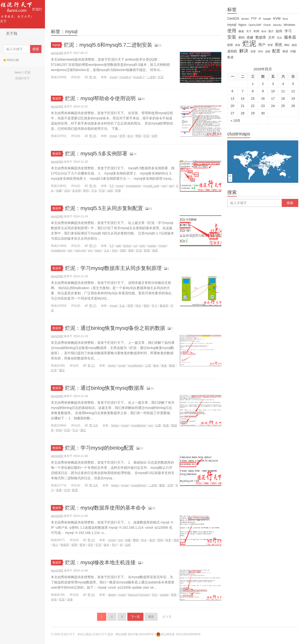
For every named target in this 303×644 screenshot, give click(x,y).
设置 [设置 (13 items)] (253, 51)
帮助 (138, 136)
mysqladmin (133, 186)
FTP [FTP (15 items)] (254, 19)
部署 (118, 191)
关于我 (12, 34)
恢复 (164, 366)
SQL (155, 595)
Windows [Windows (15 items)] (289, 25)
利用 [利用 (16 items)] (256, 31)
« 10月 (235, 121)
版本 (107, 545)
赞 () (91, 77)
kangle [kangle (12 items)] (267, 19)
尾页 (151, 617)
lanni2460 (57, 53)
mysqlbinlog (135, 366)
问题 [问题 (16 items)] (293, 51)
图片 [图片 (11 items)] (271, 31)
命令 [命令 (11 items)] (264, 31)
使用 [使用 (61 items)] (232, 31)
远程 (110, 191)
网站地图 (121, 634)
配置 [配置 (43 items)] (276, 51)
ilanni (18, 72)
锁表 (155, 250)
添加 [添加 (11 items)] (238, 45)
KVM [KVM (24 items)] (277, 18)
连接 (70, 599)
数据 (172, 366)
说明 (155, 136)
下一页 (135, 617)
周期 (123, 250)
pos (70, 250)
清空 (90, 545)
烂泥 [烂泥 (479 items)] (249, 44)
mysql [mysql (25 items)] (232, 25)
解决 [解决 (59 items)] (244, 51)
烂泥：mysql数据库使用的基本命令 (105, 508)
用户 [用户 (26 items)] (262, 45)
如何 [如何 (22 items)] (279, 31)
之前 (148, 366)
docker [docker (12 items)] (245, 19)
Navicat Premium (139, 595)
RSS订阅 (11, 60)
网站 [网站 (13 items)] (287, 45)
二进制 (151, 77)
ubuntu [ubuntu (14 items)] (277, 25)
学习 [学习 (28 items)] (288, 31)
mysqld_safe (151, 186)
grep (142, 246)
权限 (74, 545)
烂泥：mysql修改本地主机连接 (100, 562)
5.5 (112, 186)
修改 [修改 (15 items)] (241, 31)
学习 (155, 306)
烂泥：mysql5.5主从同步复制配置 (104, 208)
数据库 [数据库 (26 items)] (261, 37)
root (164, 186)
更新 (174, 595)
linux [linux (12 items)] (285, 19)
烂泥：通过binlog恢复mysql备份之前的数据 (115, 328)
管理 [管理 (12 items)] (270, 45)
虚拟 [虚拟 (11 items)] (294, 45)
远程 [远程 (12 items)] (268, 51)
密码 (86, 191)
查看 (59, 490)
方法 (94, 191)
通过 (62, 370)
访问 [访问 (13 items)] (260, 51)
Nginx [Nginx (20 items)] (242, 25)
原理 (130, 306)
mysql (57, 45)
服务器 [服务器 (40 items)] (290, 37)
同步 (115, 250)
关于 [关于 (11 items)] (249, 31)
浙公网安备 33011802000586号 (181, 634)
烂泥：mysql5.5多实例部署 (96, 154)
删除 (162, 485)
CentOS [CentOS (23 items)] (233, 18)
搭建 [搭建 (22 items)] (250, 37)
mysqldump (58, 250)
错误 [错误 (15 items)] (285, 51)
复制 (131, 250)
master (152, 246)
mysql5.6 (125, 77)
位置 (158, 425)
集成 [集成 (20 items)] (230, 57)
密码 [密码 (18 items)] (241, 38)
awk (118, 246)
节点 (75, 430)
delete (112, 595)
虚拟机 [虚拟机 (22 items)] (232, 51)
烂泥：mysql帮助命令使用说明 (100, 98)
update (164, 595)
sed (171, 186)
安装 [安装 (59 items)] (232, 37)
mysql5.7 (139, 77)
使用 (122, 136)
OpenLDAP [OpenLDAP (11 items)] (255, 25)
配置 (147, 250)
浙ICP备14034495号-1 (142, 634)
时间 (59, 430)
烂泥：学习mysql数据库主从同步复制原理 (113, 268)
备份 (156, 366)
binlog (127, 246)
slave (98, 250)
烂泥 (27, 72)
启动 (67, 191)
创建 (59, 191)
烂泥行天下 (21, 12)
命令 (130, 136)
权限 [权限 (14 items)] (230, 45)
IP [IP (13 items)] (260, 19)
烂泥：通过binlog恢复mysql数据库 (105, 388)
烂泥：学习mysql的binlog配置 (99, 448)
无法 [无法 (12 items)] (279, 38)
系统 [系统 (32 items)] (278, 45)
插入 (55, 545)
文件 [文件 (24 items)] (272, 37)
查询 (82, 545)
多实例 (76, 191)
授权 (176, 540)
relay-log (80, 250)
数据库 (58, 98)
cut (135, 246)
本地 (54, 599)
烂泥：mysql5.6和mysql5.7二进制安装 (108, 45)
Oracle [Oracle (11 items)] (267, 25)
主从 (107, 250)
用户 (115, 545)
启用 (170, 485)
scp (90, 250)
